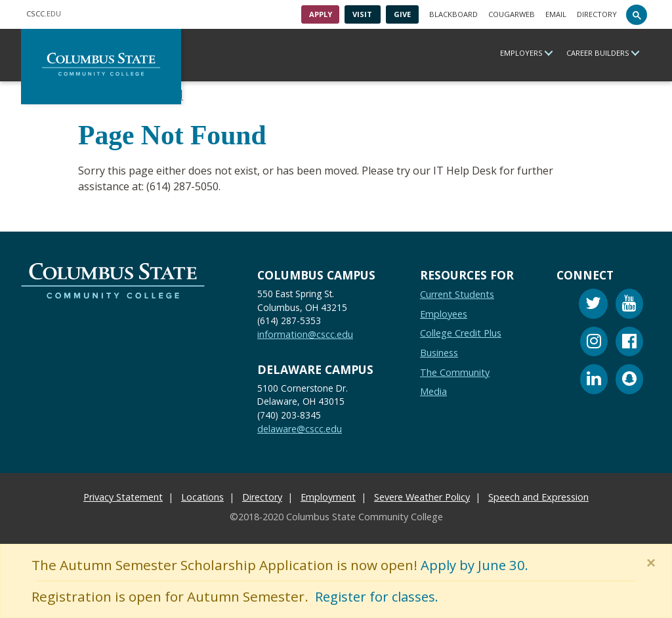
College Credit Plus (461, 333)
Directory (597, 14)
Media (433, 391)
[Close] (654, 563)
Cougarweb (512, 14)
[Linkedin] (594, 381)
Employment (328, 496)
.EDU (44, 13)
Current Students (457, 294)
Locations (202, 496)
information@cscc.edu (305, 334)
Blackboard (453, 14)
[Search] (637, 14)
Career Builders (598, 53)
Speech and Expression (538, 496)
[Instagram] (594, 343)
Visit (362, 14)
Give (402, 14)
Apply (321, 14)
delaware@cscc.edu (300, 429)
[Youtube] (629, 305)
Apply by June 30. (475, 565)
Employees (444, 313)
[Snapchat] (629, 381)
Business (439, 352)
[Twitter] (593, 305)
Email (556, 14)
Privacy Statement (123, 496)
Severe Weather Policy (422, 496)
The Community (455, 372)
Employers (521, 53)
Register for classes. (380, 596)
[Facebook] (629, 343)
